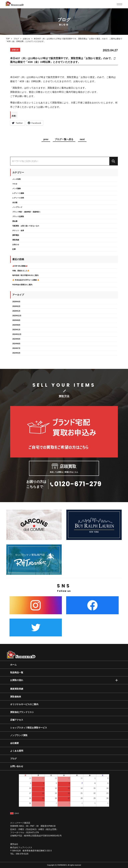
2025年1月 (16, 330)
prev (46, 139)
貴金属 (15, 221)
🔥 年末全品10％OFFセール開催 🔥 (26, 280)
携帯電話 (16, 235)
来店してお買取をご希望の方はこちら (64, 468)
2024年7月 (16, 348)
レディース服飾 (18, 193)
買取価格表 (16, 697)
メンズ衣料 (16, 179)
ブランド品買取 (18, 217)
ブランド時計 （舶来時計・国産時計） (27, 212)
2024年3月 (16, 353)
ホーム (13, 665)
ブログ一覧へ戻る (64, 139)
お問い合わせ (17, 766)
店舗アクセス (17, 720)
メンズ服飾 (16, 189)
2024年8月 (16, 344)
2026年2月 (16, 306)
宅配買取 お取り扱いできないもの (26, 226)
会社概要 (14, 743)
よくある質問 (17, 751)
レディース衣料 (18, 198)
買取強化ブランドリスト (22, 712)
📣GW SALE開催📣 (20, 266)
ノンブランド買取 (19, 735)
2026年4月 (16, 302)
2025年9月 (16, 320)
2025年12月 (17, 316)
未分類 (15, 203)
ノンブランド (17, 207)
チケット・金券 (18, 230)
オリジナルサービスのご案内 (24, 704)
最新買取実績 (17, 689)
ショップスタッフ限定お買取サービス (29, 728)
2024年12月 (17, 334)
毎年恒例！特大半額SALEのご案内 (25, 275)
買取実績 (16, 240)
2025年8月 (16, 325)
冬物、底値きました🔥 (21, 271)
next (82, 139)
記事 (14, 249)
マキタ (15, 184)
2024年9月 (16, 339)
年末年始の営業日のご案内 (22, 285)
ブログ (13, 759)
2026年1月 (16, 311)
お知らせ (16, 244)
